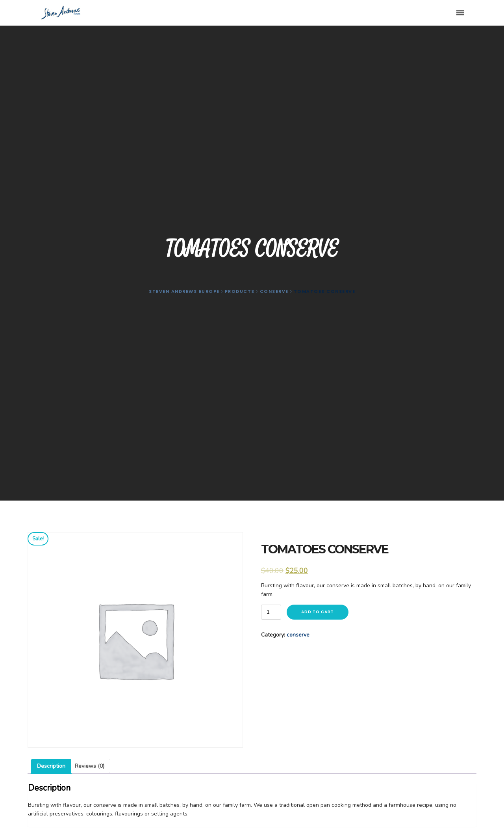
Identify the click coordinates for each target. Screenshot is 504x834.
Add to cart (318, 612)
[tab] (51, 766)
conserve (298, 635)
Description (51, 766)
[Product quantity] (271, 612)
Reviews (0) (90, 766)
